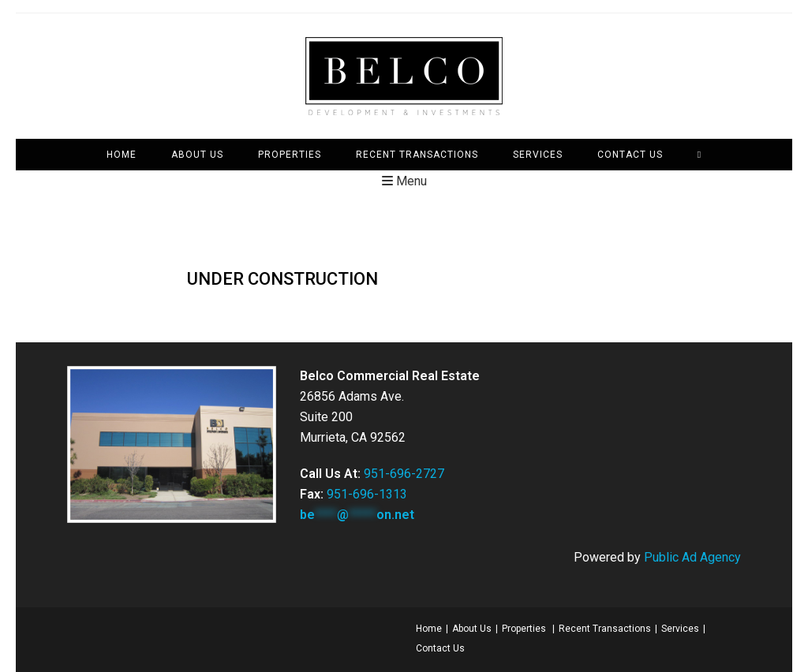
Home (429, 629)
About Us (472, 629)
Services (680, 629)
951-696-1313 (367, 494)
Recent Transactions (605, 629)
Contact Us (440, 648)
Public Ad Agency (692, 557)
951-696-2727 (404, 474)
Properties (524, 629)
